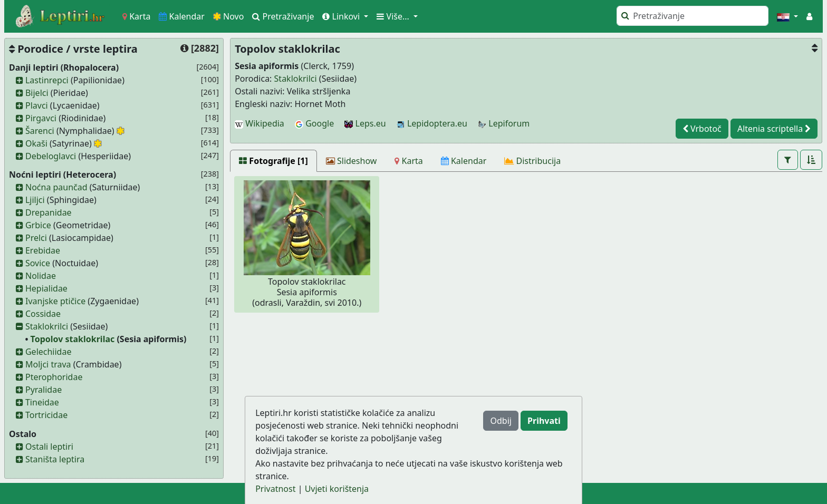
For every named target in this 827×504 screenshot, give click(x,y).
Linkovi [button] (342, 16)
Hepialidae (46, 288)
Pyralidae (44, 390)
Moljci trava (48, 364)
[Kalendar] (464, 161)
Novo (229, 16)
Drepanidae (49, 212)
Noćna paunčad (56, 187)
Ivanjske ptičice (55, 301)
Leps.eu (365, 123)
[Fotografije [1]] (273, 161)
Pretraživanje (283, 16)
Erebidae (43, 250)
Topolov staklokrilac (73, 339)
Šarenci (40, 131)
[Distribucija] (532, 161)
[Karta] (408, 161)
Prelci (36, 238)
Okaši (36, 143)
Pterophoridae (54, 377)
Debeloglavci (51, 156)
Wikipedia (259, 123)
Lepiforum (504, 123)
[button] (787, 16)
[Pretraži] (693, 16)
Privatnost (275, 489)
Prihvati (544, 421)
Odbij (501, 421)
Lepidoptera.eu (432, 123)
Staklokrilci (47, 326)
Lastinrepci (47, 80)
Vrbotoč (702, 129)
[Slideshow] (352, 161)
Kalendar (182, 16)
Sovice (38, 263)
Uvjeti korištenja (337, 489)
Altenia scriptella (774, 129)
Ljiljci (35, 200)
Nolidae (41, 276)
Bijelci (37, 93)
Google (314, 123)
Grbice (38, 225)
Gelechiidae (49, 352)
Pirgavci (41, 118)
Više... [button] (394, 16)
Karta (136, 16)
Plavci (37, 105)
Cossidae (43, 314)
